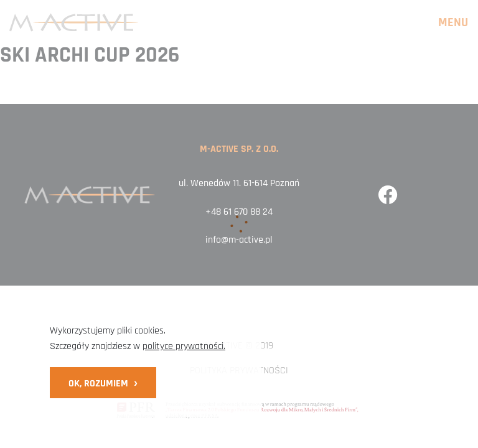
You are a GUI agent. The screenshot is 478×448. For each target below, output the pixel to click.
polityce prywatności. (184, 346)
